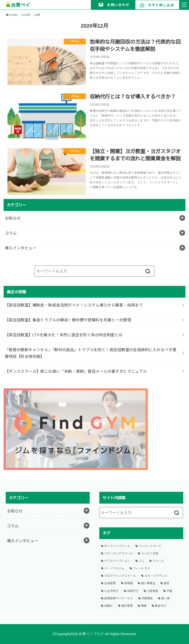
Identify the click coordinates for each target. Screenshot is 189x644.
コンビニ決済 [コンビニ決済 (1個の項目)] (150, 554)
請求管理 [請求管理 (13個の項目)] (127, 606)
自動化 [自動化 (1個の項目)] (108, 606)
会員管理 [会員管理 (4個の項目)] (110, 583)
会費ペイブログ (91, 634)
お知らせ (13, 218)
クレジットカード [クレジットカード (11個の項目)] (150, 546)
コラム (11, 233)
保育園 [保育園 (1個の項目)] (128, 583)
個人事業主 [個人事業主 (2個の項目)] (148, 583)
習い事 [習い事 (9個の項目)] (165, 598)
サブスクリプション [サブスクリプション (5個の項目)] (117, 561)
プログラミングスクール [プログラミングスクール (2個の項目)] (120, 576)
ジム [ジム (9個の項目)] (141, 561)
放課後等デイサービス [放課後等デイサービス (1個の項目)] (119, 598)
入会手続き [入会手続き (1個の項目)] (111, 591)
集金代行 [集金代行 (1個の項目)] (161, 606)
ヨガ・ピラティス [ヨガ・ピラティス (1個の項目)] (156, 576)
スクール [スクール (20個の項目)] (158, 561)
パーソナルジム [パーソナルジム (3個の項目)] (114, 568)
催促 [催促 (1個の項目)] (166, 583)
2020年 (26, 15)
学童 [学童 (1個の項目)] (169, 591)
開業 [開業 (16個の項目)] (144, 606)
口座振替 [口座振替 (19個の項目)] (152, 591)
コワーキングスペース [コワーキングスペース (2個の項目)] (118, 554)
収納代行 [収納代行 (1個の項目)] (133, 591)
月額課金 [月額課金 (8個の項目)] (147, 598)
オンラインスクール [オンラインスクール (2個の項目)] (117, 546)
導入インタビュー (21, 248)
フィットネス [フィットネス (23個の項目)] (141, 568)
